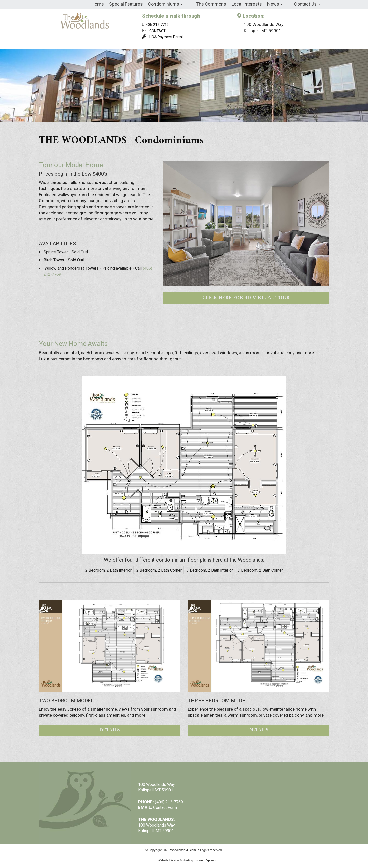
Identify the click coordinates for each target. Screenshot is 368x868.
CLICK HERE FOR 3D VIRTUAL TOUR (246, 298)
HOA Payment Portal (166, 37)
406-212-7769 (155, 25)
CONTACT (158, 31)
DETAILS (110, 730)
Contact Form (165, 808)
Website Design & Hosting (175, 860)
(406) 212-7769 (169, 802)
